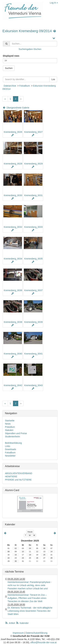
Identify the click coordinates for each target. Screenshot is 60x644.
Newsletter (10, 456)
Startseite (10, 421)
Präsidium (10, 427)
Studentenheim (12, 437)
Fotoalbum (24, 86)
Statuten (9, 430)
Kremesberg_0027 (33, 132)
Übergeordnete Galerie (16, 108)
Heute (30, 532)
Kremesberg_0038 (13, 322)
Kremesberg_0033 (33, 227)
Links (8, 446)
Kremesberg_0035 (33, 259)
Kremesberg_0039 (33, 322)
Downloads (10, 449)
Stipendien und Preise (16, 433)
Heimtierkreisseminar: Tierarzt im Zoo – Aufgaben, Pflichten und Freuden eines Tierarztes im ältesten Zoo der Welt (27, 598)
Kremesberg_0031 (33, 195)
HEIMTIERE (11, 477)
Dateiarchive (10, 86)
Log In (54, 3)
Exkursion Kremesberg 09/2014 (28, 31)
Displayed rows (11, 56)
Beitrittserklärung (13, 443)
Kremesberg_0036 (13, 290)
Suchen (9, 68)
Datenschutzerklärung (36, 633)
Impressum (18, 633)
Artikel (10, 623)
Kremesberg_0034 (13, 259)
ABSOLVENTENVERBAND (19, 473)
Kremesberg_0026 (13, 132)
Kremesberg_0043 (33, 385)
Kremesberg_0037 (33, 290)
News (8, 424)
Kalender (22, 623)
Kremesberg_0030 (13, 195)
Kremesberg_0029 (33, 164)
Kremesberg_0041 (33, 354)
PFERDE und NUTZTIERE (18, 480)
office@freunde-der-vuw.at (43, 642)
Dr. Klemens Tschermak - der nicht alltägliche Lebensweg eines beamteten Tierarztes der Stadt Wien (30, 611)
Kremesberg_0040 (13, 354)
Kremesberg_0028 (13, 164)
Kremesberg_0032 (13, 227)
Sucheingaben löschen (30, 49)
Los (53, 79)
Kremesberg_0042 (13, 385)
